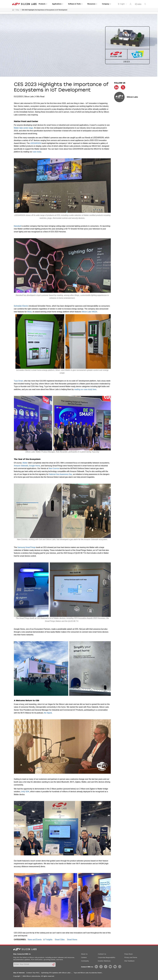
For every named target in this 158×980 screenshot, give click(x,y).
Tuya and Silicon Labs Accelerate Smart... (88, 973)
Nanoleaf (17, 226)
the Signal (48, 713)
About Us (84, 954)
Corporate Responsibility (107, 958)
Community (85, 961)
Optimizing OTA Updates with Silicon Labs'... (57, 973)
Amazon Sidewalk (21, 466)
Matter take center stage (24, 128)
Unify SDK (25, 792)
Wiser (29, 312)
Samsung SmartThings (27, 547)
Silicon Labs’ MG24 (89, 312)
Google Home (35, 466)
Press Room (128, 954)
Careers (84, 958)
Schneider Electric (21, 306)
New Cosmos (54, 468)
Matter (25, 463)
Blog (18, 10)
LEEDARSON (36, 143)
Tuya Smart (18, 381)
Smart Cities (60, 940)
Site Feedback (129, 961)
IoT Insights (48, 940)
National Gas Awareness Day (60, 474)
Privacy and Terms (131, 958)
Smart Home (72, 940)
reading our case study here (85, 389)
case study (37, 152)
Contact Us (102, 954)
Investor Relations (104, 961)
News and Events (35, 940)
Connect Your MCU (33, 973)
